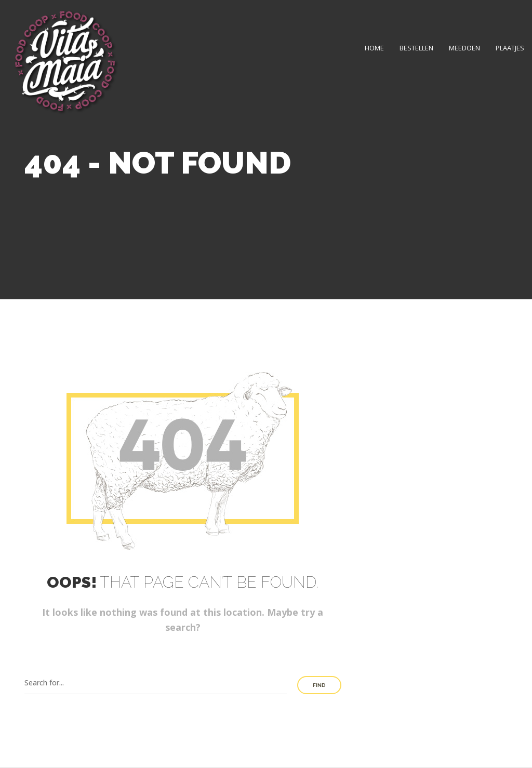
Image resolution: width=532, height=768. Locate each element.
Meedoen (464, 48)
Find (319, 685)
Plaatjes (510, 48)
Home (374, 48)
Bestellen (416, 48)
